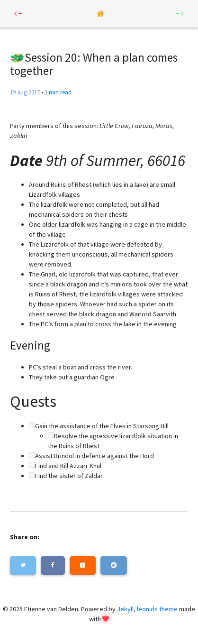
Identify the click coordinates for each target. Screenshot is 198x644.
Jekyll (125, 609)
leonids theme (157, 609)
